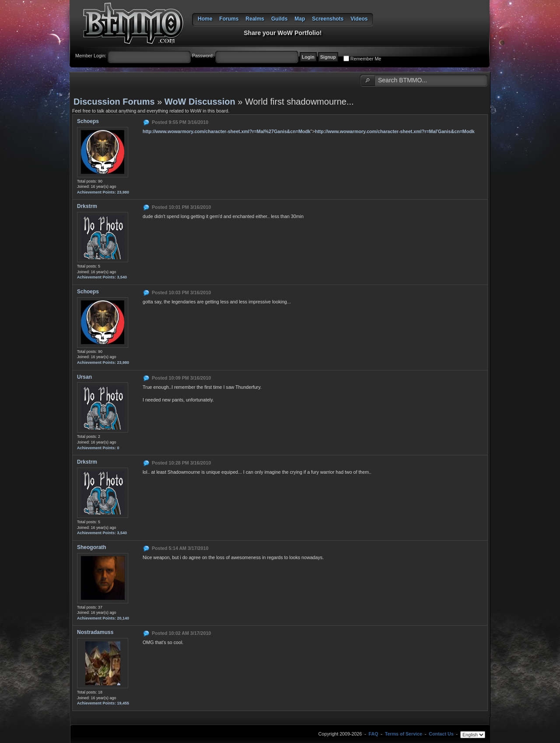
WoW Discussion (200, 102)
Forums (229, 19)
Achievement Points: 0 (98, 448)
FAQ (374, 734)
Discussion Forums (114, 102)
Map (300, 19)
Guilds (279, 19)
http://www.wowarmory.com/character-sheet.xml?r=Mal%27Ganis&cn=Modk (227, 131)
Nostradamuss (95, 632)
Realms (255, 19)
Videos (359, 19)
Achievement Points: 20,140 (103, 618)
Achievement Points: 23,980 (103, 192)
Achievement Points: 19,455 (103, 703)
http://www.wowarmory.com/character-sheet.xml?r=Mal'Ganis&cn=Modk (395, 131)
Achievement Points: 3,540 (102, 277)
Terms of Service (404, 734)
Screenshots (328, 19)
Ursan (84, 377)
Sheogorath (92, 547)
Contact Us (441, 734)
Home (205, 19)
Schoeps (88, 121)
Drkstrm (87, 206)
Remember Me (366, 59)
